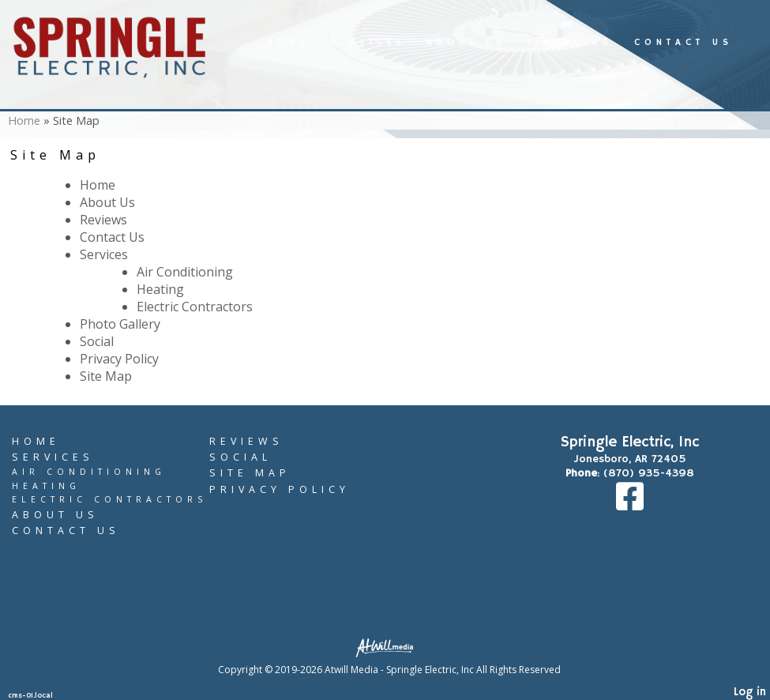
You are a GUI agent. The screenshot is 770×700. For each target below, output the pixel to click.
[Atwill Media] (389, 647)
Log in (750, 692)
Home (288, 43)
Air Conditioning (185, 272)
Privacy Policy (119, 359)
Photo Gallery (120, 324)
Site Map (106, 376)
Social (97, 341)
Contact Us (684, 43)
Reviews (103, 220)
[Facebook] (630, 505)
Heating (160, 289)
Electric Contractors (195, 307)
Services (368, 43)
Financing (570, 43)
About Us (466, 43)
